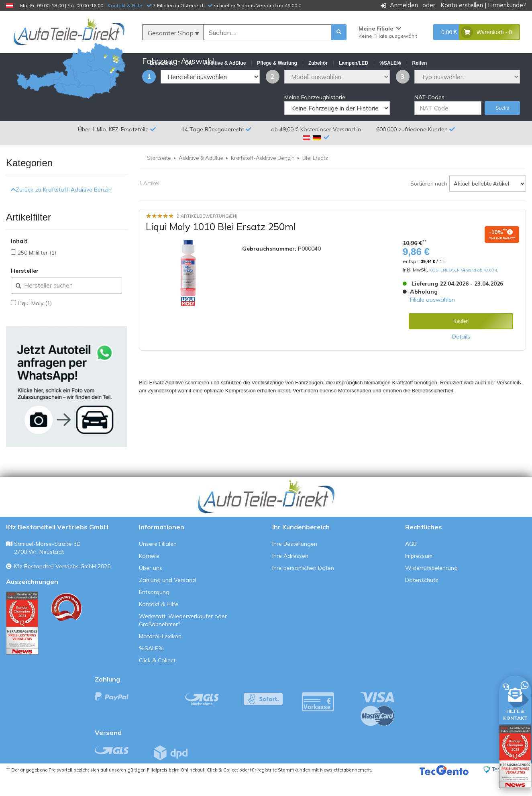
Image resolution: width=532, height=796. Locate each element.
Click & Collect (157, 680)
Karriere (149, 575)
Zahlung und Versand (167, 599)
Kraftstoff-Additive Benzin (263, 177)
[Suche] (268, 33)
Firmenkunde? (507, 5)
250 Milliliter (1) (37, 272)
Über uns (151, 587)
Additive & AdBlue (201, 177)
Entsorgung (154, 611)
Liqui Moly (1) (35, 322)
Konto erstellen (462, 5)
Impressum (419, 575)
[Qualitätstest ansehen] (22, 642)
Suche (502, 127)
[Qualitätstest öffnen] (515, 757)
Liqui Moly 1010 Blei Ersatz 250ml (221, 246)
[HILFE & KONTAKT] (515, 698)
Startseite (159, 177)
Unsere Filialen (158, 563)
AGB (411, 563)
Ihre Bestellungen (295, 563)
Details (461, 356)
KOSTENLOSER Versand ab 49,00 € (464, 289)
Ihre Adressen (290, 575)
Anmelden (404, 5)
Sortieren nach (429, 203)
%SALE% (151, 667)
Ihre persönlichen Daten (303, 587)
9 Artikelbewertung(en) (207, 235)
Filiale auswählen (432, 319)
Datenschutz (422, 599)
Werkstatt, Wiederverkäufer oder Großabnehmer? (183, 639)
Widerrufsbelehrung (431, 587)
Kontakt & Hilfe (125, 5)
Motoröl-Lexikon (160, 655)
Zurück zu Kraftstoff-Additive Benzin (61, 209)
